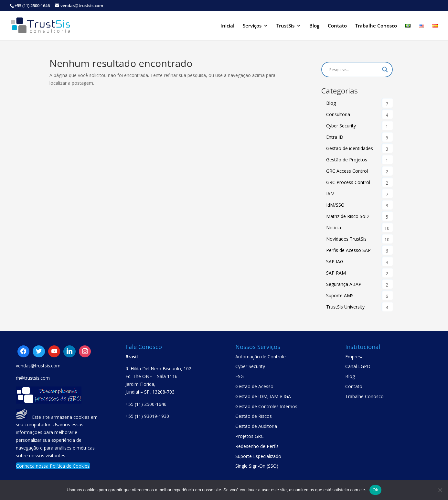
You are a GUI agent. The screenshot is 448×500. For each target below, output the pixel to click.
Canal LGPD (358, 366)
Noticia (334, 228)
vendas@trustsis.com (38, 366)
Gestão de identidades (350, 148)
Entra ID (335, 137)
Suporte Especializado (258, 456)
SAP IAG (335, 261)
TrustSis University (345, 307)
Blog (314, 26)
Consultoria (338, 114)
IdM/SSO (335, 205)
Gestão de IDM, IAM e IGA (263, 396)
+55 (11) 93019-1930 (147, 416)
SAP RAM (336, 273)
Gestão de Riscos (254, 416)
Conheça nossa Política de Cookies (53, 466)
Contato (337, 26)
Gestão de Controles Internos (266, 406)
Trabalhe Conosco (376, 26)
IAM (330, 194)
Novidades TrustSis (346, 239)
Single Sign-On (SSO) (257, 466)
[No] (440, 490)
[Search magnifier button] (385, 70)
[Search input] (354, 70)
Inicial (227, 26)
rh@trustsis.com (33, 378)
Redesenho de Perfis (257, 446)
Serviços (252, 26)
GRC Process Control (348, 182)
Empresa (354, 357)
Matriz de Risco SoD (347, 216)
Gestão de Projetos (347, 160)
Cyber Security (341, 126)
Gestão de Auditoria (256, 426)
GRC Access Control (347, 171)
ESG (240, 376)
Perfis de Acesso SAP (348, 250)
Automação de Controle (261, 357)
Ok (375, 490)
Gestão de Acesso (254, 386)
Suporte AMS (340, 295)
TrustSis (285, 26)
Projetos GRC (250, 436)
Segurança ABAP (344, 284)
